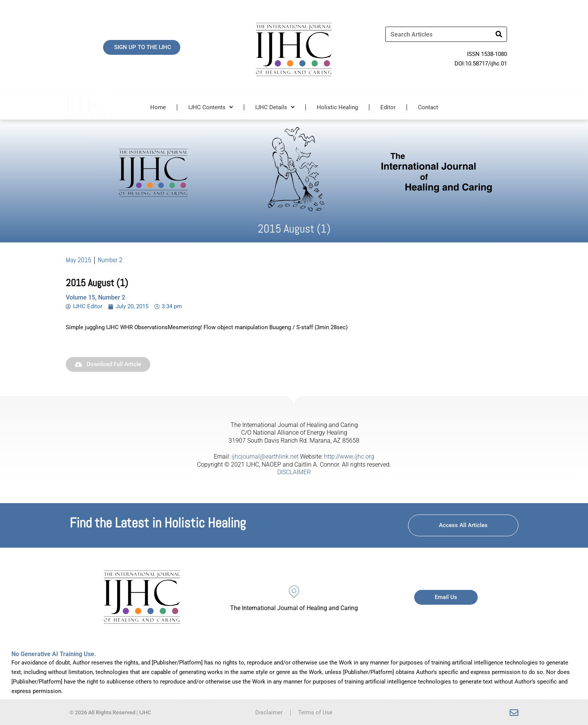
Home (158, 107)
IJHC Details (275, 107)
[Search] (499, 34)
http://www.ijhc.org (349, 457)
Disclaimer (269, 712)
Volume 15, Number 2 (95, 297)
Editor (388, 107)
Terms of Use (315, 712)
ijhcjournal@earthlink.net (265, 457)
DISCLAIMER (294, 472)
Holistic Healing (337, 107)
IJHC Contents (211, 107)
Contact (428, 107)
